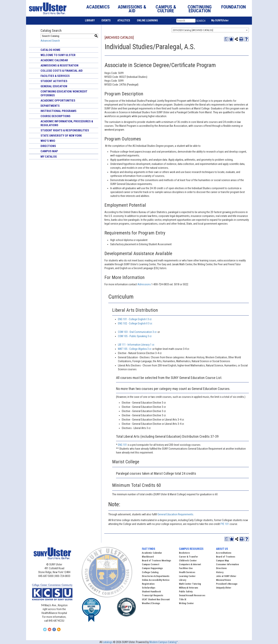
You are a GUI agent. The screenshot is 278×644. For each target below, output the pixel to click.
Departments (50, 106)
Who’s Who (48, 141)
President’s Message (227, 584)
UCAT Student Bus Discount (156, 599)
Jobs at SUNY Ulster (226, 576)
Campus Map (49, 151)
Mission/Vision (223, 580)
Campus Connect (151, 564)
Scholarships (149, 588)
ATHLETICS (124, 20)
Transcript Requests (153, 595)
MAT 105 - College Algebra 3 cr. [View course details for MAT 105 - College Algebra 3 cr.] (135, 349)
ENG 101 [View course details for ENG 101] (122, 445)
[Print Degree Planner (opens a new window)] (226, 39)
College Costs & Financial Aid (62, 71)
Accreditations (224, 553)
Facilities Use (186, 568)
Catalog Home (50, 50)
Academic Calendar (54, 60)
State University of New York (61, 136)
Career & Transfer (189, 557)
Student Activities (54, 81)
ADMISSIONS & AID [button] (132, 9)
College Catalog (150, 572)
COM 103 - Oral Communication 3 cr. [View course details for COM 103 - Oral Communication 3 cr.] (137, 332)
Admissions (144, 284)
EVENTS (106, 20)
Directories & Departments (156, 576)
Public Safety (186, 592)
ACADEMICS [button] (98, 7)
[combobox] (210, 30)
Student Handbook (151, 592)
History (220, 572)
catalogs (108, 642)
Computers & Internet (190, 564)
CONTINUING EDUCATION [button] (200, 9)
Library (183, 580)
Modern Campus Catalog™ (164, 642)
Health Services (187, 572)
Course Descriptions (56, 116)
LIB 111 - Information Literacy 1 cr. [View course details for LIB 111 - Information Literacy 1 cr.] (136, 345)
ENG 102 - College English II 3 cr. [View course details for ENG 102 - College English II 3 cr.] (135, 323)
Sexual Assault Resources (192, 595)
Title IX (183, 599)
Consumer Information (227, 564)
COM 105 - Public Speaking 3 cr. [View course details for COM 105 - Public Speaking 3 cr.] (135, 336)
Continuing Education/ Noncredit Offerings (64, 93)
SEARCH (201, 21)
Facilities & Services (55, 76)
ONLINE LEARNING (147, 20)
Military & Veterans (189, 588)
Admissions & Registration (59, 65)
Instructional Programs (58, 111)
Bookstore (184, 553)
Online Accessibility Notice (156, 580)
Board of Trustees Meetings (156, 561)
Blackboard (148, 557)
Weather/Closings (151, 603)
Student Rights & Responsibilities (65, 130)
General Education (54, 86)
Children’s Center (188, 561)
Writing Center (186, 603)
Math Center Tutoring (190, 584)
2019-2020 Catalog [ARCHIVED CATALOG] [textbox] (193, 30)
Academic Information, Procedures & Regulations (67, 123)
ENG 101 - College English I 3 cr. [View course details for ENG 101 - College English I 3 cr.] (135, 319)
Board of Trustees (226, 557)
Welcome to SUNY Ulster (58, 55)
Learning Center (187, 576)
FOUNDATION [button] (234, 7)
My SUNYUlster (220, 20)
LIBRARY (90, 20)
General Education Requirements (175, 514)
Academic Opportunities (58, 101)
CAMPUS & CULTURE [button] (166, 9)
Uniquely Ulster (224, 588)
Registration (148, 584)
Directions (48, 146)
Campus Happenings (152, 568)
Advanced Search (50, 41)
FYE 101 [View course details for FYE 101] (225, 524)
